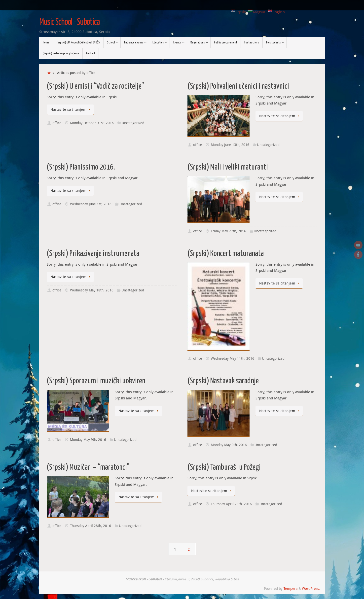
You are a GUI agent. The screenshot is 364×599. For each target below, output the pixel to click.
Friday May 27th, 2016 (228, 231)
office (57, 123)
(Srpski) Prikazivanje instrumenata (93, 254)
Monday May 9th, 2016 (88, 440)
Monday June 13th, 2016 (230, 145)
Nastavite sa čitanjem (71, 109)
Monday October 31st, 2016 (92, 123)
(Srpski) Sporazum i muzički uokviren (96, 381)
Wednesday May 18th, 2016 (92, 290)
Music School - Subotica (69, 22)
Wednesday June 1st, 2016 (91, 204)
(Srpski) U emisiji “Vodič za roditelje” (95, 86)
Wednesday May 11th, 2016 (233, 358)
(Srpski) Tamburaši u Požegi (224, 467)
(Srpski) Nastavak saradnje (223, 381)
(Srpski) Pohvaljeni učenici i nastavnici (238, 86)
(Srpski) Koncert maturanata (226, 254)
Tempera (291, 589)
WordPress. (311, 589)
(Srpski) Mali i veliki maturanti (228, 167)
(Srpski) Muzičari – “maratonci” (88, 467)
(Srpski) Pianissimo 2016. (81, 167)
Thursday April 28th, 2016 (91, 526)
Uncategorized (133, 123)
